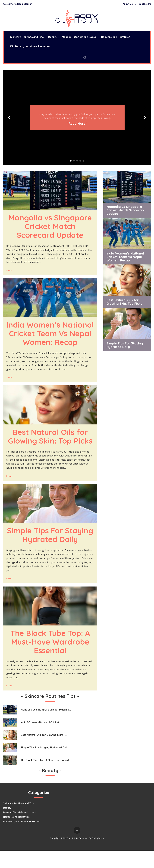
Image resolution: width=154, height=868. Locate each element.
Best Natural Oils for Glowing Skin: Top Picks (50, 445)
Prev (9, 117)
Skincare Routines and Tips (19, 821)
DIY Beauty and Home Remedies (30, 46)
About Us (128, 4)
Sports (9, 270)
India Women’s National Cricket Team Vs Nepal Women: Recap (51, 338)
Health (9, 596)
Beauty (53, 37)
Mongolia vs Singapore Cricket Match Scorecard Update (51, 226)
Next (145, 117)
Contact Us (145, 4)
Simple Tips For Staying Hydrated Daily (51, 548)
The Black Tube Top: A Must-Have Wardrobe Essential (51, 659)
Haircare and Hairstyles (116, 37)
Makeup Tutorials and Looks (79, 37)
